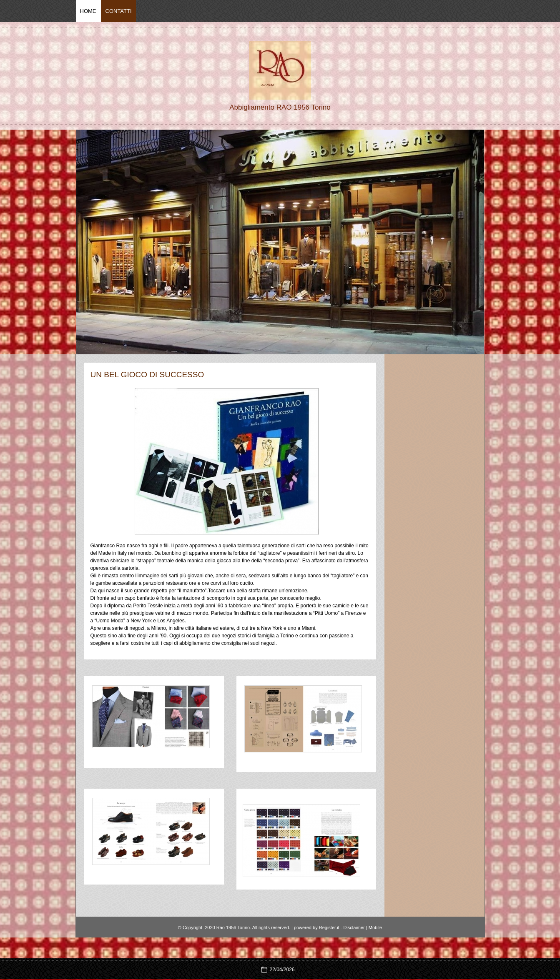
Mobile (375, 927)
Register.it (329, 927)
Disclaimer (354, 927)
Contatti (119, 11)
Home (88, 11)
